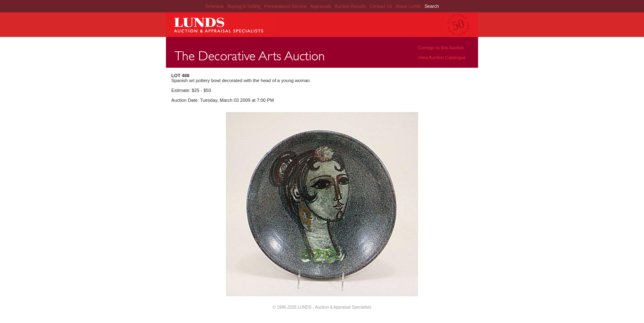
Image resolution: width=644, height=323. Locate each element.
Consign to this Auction (441, 48)
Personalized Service (286, 6)
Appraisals (321, 6)
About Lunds (409, 6)
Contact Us (381, 6)
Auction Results (351, 6)
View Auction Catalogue (442, 57)
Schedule (214, 6)
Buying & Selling (245, 6)
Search (432, 6)
